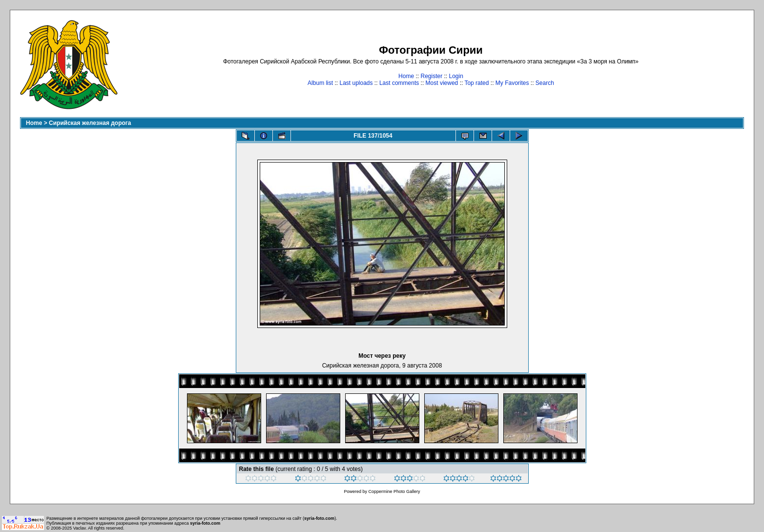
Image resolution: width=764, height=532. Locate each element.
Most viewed (442, 83)
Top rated (476, 83)
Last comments (399, 83)
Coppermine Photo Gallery (394, 491)
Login (456, 76)
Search (545, 83)
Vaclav (80, 528)
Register (431, 76)
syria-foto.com (319, 518)
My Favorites (512, 83)
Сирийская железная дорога (90, 123)
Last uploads (356, 83)
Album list (320, 83)
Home (406, 76)
